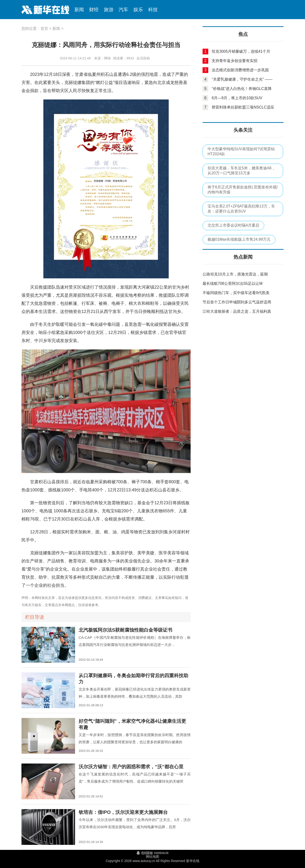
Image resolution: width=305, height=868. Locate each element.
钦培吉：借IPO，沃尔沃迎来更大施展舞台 (123, 812)
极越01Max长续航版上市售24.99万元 (239, 239)
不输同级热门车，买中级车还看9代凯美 (236, 293)
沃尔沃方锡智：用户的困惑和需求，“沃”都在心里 (131, 767)
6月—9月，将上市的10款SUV (237, 98)
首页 (44, 29)
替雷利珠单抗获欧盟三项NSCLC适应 (243, 107)
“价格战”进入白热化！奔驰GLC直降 (242, 89)
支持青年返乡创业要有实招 (234, 61)
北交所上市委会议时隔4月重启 (233, 225)
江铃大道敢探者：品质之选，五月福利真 (237, 311)
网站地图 (152, 857)
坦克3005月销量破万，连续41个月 (241, 51)
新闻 (56, 29)
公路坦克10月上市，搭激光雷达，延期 (235, 274)
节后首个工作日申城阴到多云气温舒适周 (237, 302)
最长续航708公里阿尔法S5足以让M (233, 283)
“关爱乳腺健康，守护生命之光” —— (242, 79)
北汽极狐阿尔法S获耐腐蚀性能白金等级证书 (125, 630)
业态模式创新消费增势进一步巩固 (240, 70)
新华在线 (43, 10)
